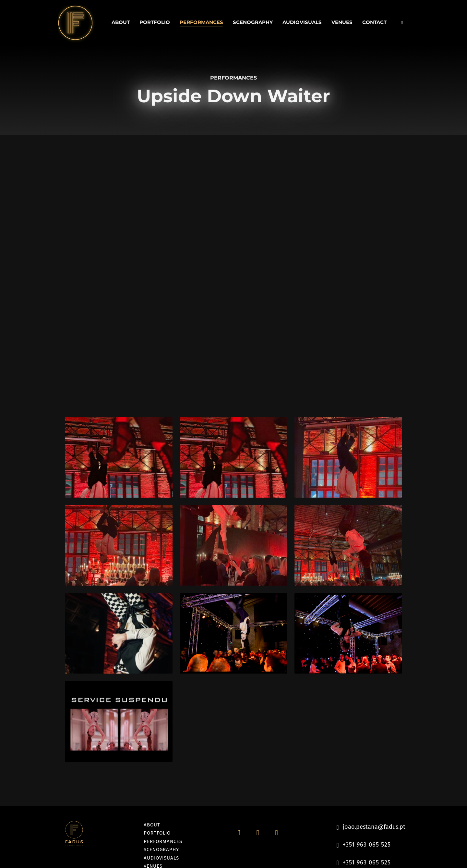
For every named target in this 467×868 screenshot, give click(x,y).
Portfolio (155, 22)
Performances (201, 22)
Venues (342, 22)
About (121, 22)
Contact (374, 22)
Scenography (253, 22)
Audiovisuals (302, 22)
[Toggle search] (402, 23)
